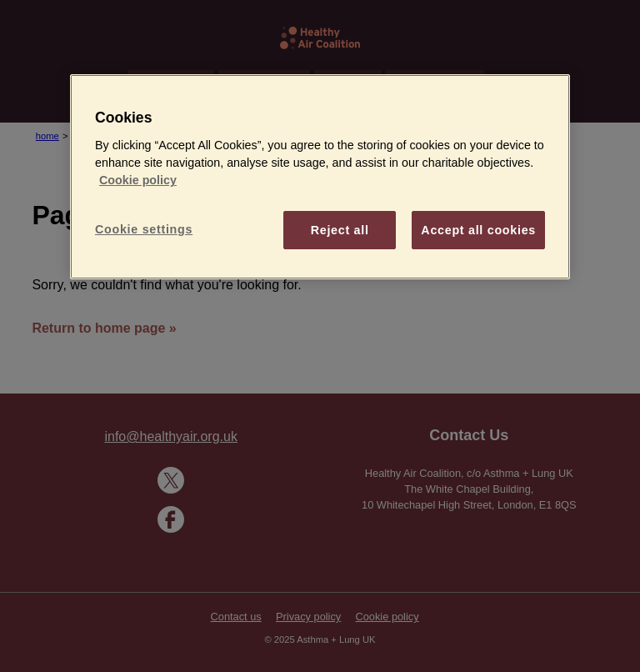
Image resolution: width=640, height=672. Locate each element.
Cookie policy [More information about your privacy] (138, 180)
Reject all (340, 230)
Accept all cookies (478, 230)
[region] (320, 177)
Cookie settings (144, 229)
